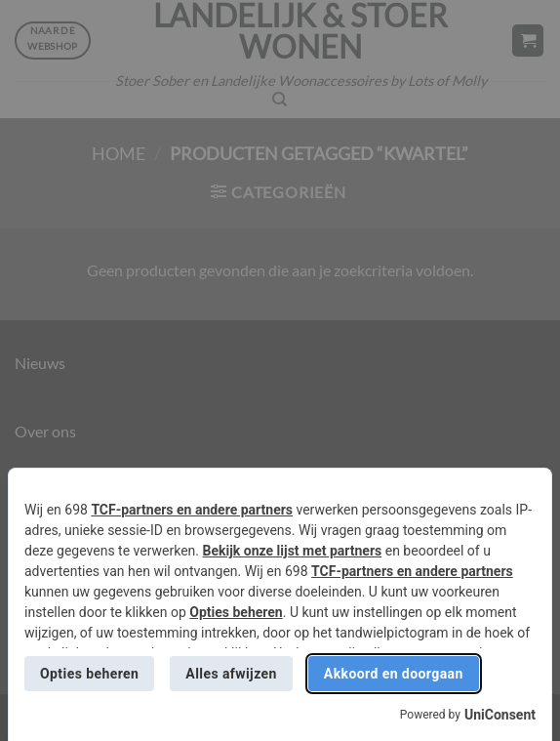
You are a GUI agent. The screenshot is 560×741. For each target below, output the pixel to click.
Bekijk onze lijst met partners (293, 551)
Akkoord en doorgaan (394, 674)
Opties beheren (236, 612)
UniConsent (500, 715)
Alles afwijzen (231, 674)
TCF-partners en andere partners (192, 510)
